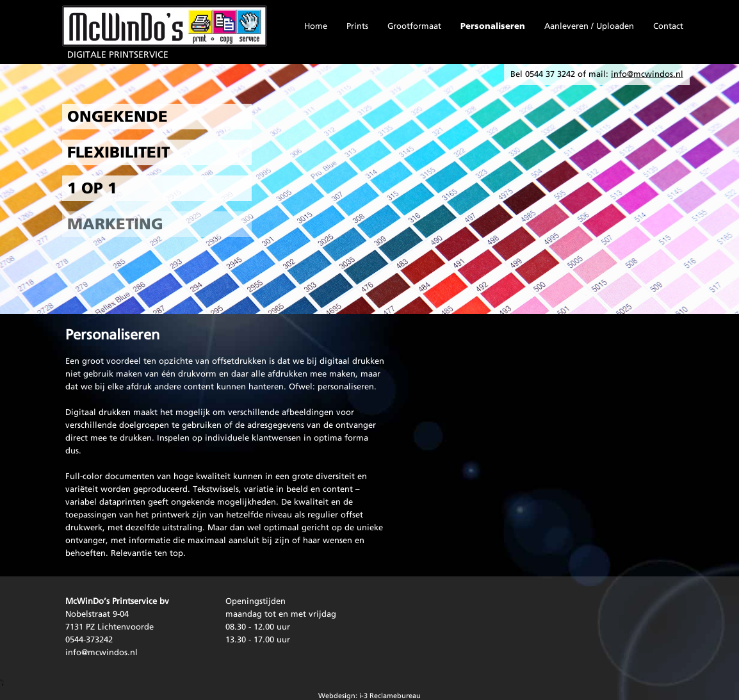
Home (316, 27)
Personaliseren (493, 27)
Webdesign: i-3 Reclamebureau (369, 696)
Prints (357, 27)
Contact (668, 27)
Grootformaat (414, 27)
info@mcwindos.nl (102, 653)
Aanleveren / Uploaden (589, 27)
